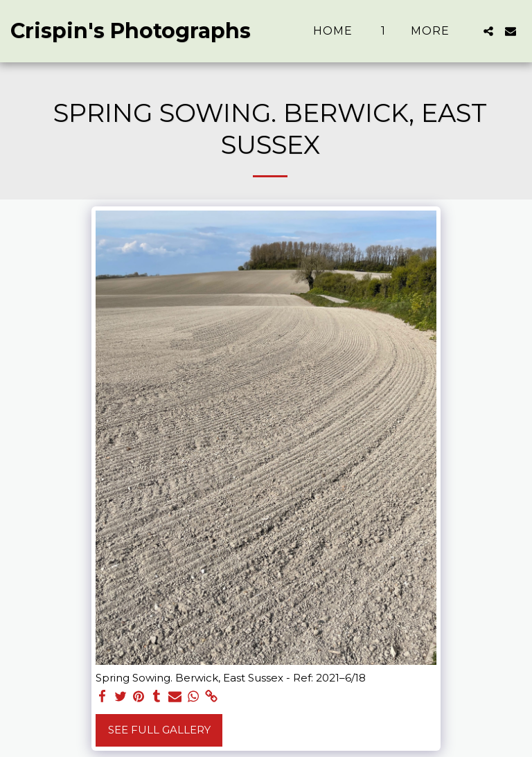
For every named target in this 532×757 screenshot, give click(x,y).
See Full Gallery (159, 730)
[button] (488, 31)
